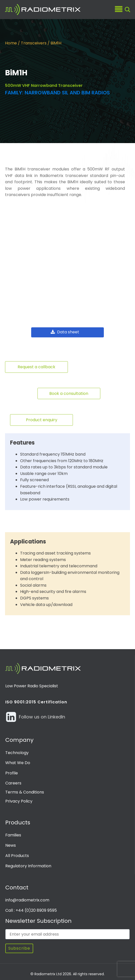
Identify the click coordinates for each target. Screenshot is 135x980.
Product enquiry (42, 418)
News (11, 843)
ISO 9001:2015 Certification (36, 700)
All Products (17, 854)
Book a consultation (69, 391)
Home (11, 43)
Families (13, 833)
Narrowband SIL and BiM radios (67, 93)
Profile (12, 771)
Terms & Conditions (25, 790)
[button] (67, 331)
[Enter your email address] (67, 932)
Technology (17, 751)
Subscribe (19, 946)
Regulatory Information (28, 864)
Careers (13, 781)
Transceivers (34, 43)
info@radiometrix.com (27, 898)
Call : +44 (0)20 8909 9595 (31, 908)
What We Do (18, 761)
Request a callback (36, 365)
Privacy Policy (19, 799)
